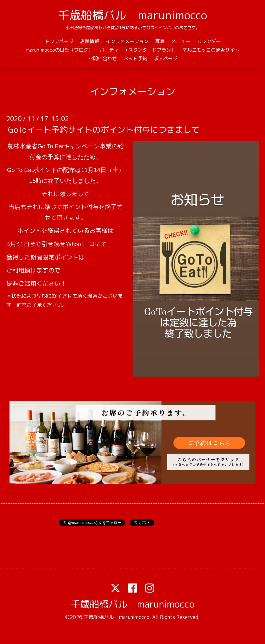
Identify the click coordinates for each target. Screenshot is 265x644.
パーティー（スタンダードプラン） (138, 50)
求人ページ (166, 58)
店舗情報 (90, 41)
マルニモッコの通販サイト (211, 50)
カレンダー (209, 41)
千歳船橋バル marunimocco (132, 15)
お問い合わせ (103, 58)
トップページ (59, 41)
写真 (160, 41)
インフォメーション (127, 41)
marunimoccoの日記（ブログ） (60, 50)
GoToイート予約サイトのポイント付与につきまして (104, 130)
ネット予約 (135, 58)
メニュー (181, 41)
